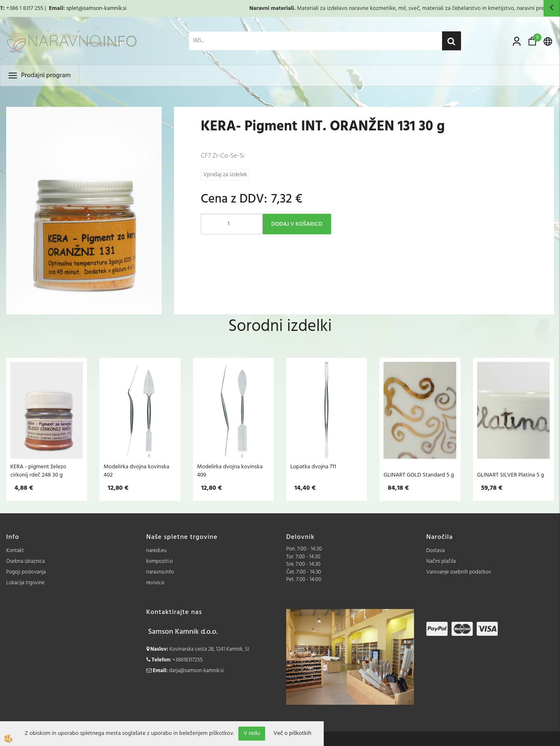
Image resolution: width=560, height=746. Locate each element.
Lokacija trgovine (25, 583)
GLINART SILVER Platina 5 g (511, 475)
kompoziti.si (160, 561)
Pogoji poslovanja (26, 572)
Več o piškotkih (292, 734)
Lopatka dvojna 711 (313, 467)
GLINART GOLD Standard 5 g (419, 475)
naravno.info (160, 572)
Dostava (436, 551)
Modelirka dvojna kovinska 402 (136, 471)
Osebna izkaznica (26, 561)
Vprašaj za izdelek (225, 175)
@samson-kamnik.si (102, 8)
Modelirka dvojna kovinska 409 (230, 471)
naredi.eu (157, 551)
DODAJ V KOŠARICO (297, 224)
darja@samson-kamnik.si (196, 671)
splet (72, 8)
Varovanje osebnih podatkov (459, 572)
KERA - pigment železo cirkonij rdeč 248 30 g (38, 471)
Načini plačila (441, 561)
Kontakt (15, 551)
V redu (252, 733)
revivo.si (155, 583)
